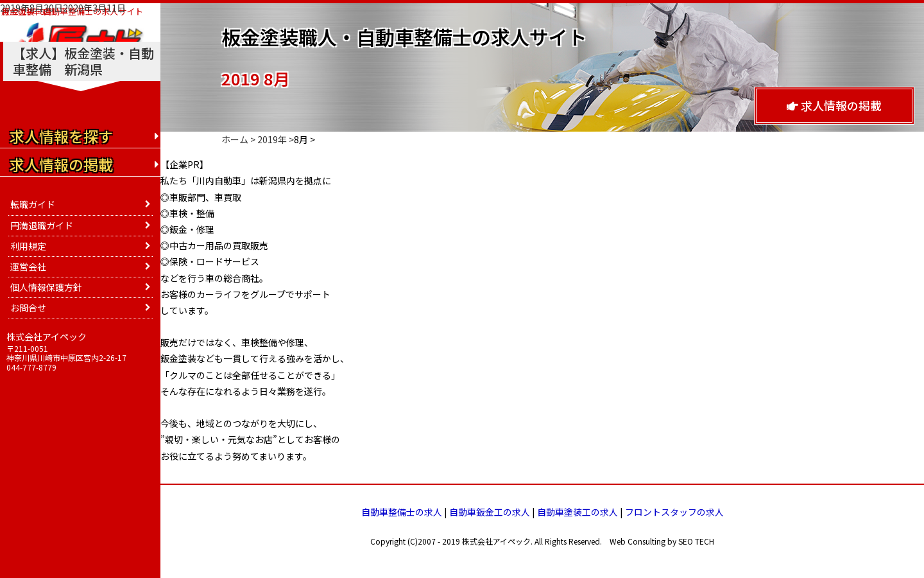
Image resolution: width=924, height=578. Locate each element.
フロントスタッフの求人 (674, 512)
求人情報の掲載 (834, 105)
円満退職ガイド (42, 225)
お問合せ (28, 308)
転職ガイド (33, 204)
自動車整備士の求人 (402, 512)
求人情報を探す (61, 136)
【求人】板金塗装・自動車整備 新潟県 (83, 61)
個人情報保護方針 (46, 287)
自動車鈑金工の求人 (490, 512)
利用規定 (28, 246)
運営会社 (28, 267)
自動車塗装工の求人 (577, 512)
